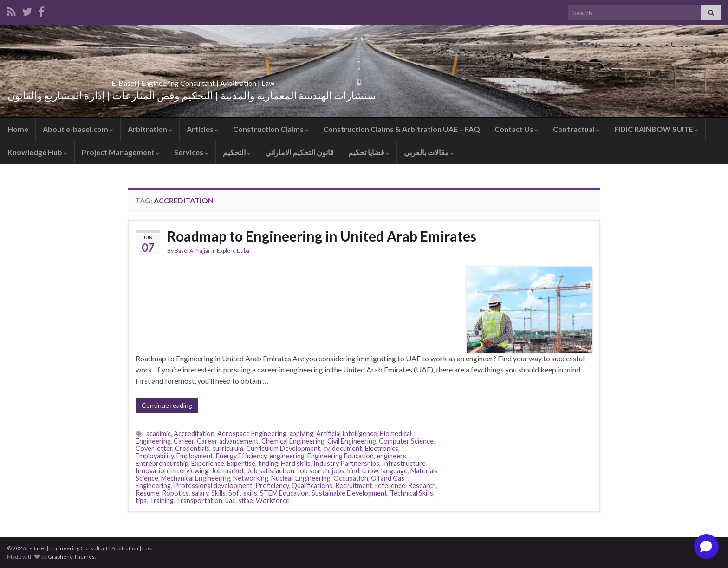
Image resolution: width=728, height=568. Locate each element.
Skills (218, 493)
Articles (203, 129)
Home (18, 129)
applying (301, 434)
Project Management (121, 152)
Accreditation (194, 434)
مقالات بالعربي (429, 152)
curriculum (228, 448)
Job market (228, 471)
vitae (246, 500)
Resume (147, 493)
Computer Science (406, 441)
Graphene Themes (71, 557)
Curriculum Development (283, 448)
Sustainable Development (349, 493)
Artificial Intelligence (347, 434)
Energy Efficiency (241, 456)
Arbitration (150, 129)
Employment (195, 456)
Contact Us (517, 129)
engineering (287, 456)
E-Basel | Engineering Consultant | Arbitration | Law (193, 80)
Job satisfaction (271, 471)
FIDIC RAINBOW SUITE (656, 129)
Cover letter (154, 448)
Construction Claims (271, 129)
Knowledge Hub (37, 152)
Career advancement (228, 441)
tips (141, 500)
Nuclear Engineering (301, 478)
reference (390, 486)
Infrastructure (404, 463)
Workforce (273, 500)
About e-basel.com (78, 129)
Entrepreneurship (162, 463)
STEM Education (284, 493)
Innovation (152, 471)
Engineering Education (341, 456)
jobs (338, 471)
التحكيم (237, 152)
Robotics (175, 493)
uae (231, 500)
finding (268, 463)
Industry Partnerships (346, 463)
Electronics (382, 448)
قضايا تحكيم (369, 152)
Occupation (351, 478)
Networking (251, 478)
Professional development (213, 486)
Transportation (199, 500)
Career (184, 441)
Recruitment (354, 486)
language (394, 471)
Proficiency (272, 486)
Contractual (576, 129)
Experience (208, 463)
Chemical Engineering (293, 441)
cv (326, 448)
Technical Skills (412, 493)
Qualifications (312, 486)
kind (353, 471)
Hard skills (296, 463)
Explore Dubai (234, 251)
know (370, 471)
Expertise (241, 463)
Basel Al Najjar (192, 251)
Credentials (192, 448)
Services (191, 152)
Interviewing (190, 471)
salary (200, 493)
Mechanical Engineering (196, 478)
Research (422, 486)
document (347, 448)
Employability (155, 456)
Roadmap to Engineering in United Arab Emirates (322, 236)
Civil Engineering (352, 441)
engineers (391, 456)
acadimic (159, 434)
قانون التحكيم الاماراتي (299, 152)
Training (162, 500)
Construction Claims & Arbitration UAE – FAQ (402, 129)
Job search (313, 471)
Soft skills (243, 493)
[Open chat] (706, 546)
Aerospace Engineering (252, 434)
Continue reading (167, 405)
